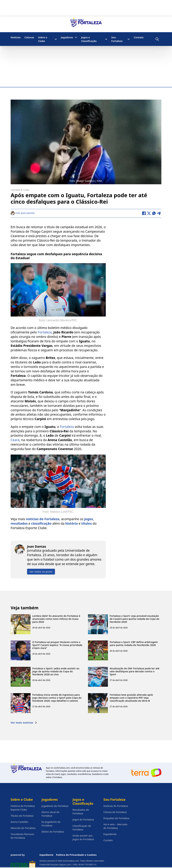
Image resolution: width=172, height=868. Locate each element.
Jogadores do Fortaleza (55, 806)
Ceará (15, 440)
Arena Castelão (19, 822)
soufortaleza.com (62, 768)
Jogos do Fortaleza (83, 819)
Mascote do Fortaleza (23, 828)
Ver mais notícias (24, 723)
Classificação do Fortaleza (82, 828)
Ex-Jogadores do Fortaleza (51, 824)
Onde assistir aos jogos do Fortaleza (83, 837)
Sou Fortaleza (117, 39)
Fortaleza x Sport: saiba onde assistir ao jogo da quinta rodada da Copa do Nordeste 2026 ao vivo (56, 671)
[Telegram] (159, 213)
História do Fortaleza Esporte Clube (23, 808)
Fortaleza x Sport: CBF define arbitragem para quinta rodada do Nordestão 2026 (134, 643)
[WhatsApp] (154, 213)
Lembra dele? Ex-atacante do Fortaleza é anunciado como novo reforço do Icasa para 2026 (56, 619)
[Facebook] (144, 213)
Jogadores (67, 37)
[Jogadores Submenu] (76, 37)
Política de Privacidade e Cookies (76, 855)
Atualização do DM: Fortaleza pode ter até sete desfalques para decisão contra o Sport (134, 671)
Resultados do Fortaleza (81, 811)
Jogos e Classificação (89, 39)
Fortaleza (45, 332)
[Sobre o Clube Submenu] (56, 39)
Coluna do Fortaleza (115, 812)
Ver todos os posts (41, 572)
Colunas (29, 37)
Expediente (110, 834)
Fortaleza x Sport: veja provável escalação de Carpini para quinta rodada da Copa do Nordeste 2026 (134, 619)
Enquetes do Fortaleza (116, 818)
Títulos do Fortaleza (22, 816)
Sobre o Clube (43, 39)
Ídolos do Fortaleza (53, 832)
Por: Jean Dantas (23, 213)
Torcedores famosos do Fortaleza (22, 836)
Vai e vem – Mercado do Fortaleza (115, 826)
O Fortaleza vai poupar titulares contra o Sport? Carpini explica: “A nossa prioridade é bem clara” (57, 645)
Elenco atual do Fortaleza (50, 814)
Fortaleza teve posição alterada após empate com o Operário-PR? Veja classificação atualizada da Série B (131, 698)
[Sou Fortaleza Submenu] (129, 39)
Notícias (16, 37)
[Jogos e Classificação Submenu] (106, 39)
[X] (149, 213)
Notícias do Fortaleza (116, 806)
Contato (139, 37)
